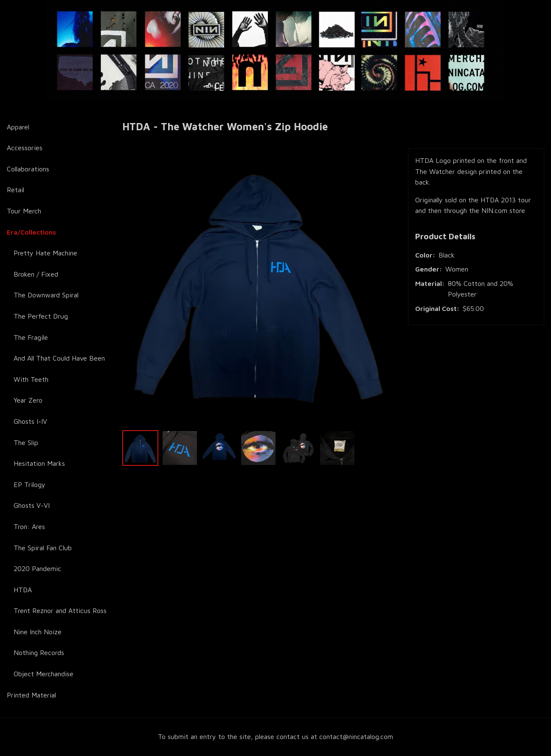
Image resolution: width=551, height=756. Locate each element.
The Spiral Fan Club (43, 548)
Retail (15, 190)
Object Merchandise (44, 674)
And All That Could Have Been (59, 358)
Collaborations (28, 169)
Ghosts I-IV (30, 421)
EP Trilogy (30, 484)
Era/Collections (31, 232)
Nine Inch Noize (38, 632)
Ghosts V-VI (32, 505)
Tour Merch (24, 211)
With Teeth (31, 379)
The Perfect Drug (41, 316)
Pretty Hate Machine (45, 253)
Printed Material (31, 695)
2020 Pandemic (37, 568)
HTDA (23, 590)
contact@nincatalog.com (356, 736)
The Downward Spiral (46, 295)
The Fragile (31, 337)
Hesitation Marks (39, 463)
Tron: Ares (29, 526)
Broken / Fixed (36, 274)
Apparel (18, 127)
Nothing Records (39, 652)
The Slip (26, 442)
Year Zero (28, 400)
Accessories (25, 148)
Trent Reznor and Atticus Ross (60, 610)
